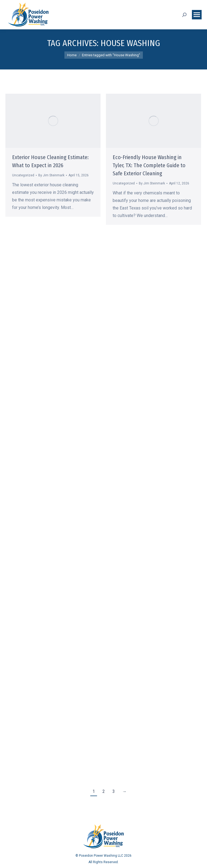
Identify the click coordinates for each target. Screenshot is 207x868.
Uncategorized (23, 175)
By (51, 175)
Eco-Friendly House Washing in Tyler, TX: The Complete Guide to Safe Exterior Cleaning (149, 165)
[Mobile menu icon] (197, 15)
